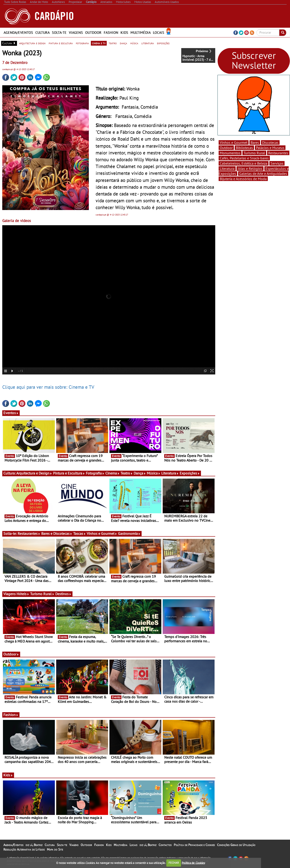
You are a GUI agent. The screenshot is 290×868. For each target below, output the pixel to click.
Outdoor (93, 32)
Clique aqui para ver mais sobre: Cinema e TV (48, 387)
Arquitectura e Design (34, 473)
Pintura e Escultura (69, 473)
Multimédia (141, 32)
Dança (140, 473)
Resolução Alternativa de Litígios (24, 849)
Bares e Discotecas (57, 533)
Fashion (111, 32)
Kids (124, 32)
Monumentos (230, 153)
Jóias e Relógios (250, 169)
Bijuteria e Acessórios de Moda (243, 179)
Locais (159, 32)
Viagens (76, 32)
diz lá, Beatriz (34, 845)
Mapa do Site (55, 849)
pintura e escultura (61, 43)
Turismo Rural (42, 594)
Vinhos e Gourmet (102, 533)
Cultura (42, 32)
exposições (163, 43)
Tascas (80, 533)
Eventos (11, 413)
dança (123, 43)
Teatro (127, 473)
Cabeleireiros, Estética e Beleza (244, 163)
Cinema (112, 473)
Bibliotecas (244, 148)
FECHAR (174, 863)
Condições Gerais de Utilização (236, 845)
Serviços (277, 163)
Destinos (63, 594)
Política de (193, 863)
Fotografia (95, 473)
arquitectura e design (32, 43)
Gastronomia (129, 533)
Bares (255, 142)
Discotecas (270, 142)
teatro (113, 43)
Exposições (190, 473)
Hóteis (23, 594)
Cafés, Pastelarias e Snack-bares (244, 158)
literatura (148, 43)
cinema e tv (99, 43)
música (134, 43)
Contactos (165, 845)
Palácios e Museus (270, 148)
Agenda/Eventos (18, 32)
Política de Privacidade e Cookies (194, 845)
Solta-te (59, 32)
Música (154, 473)
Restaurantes (29, 533)
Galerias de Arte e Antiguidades (263, 174)
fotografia (82, 43)
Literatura (170, 473)
